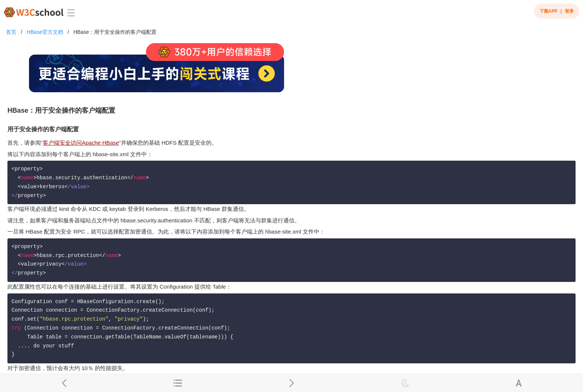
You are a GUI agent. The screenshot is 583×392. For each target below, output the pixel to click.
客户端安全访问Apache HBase (81, 143)
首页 (11, 32)
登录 (569, 11)
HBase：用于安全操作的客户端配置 (115, 32)
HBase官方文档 (45, 32)
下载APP (549, 11)
